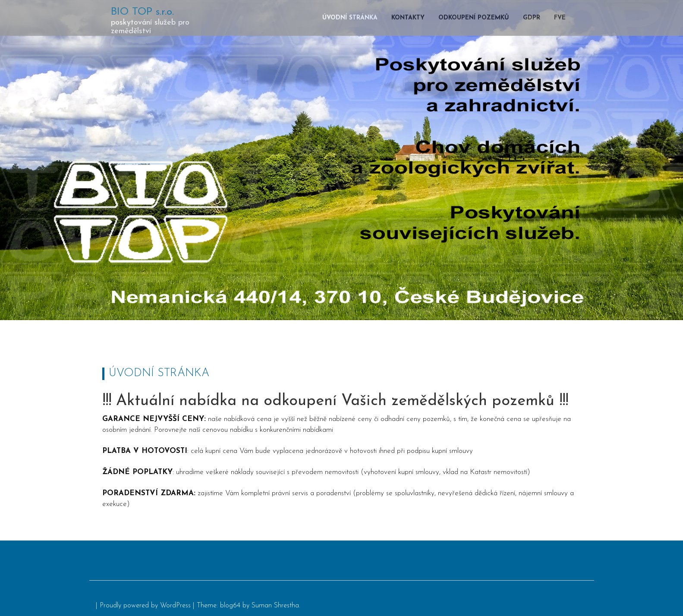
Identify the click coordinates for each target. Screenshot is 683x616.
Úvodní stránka (350, 18)
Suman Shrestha (275, 606)
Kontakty (408, 18)
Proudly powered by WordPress (145, 606)
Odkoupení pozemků (474, 18)
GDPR (532, 18)
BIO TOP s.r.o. (142, 12)
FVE (560, 18)
